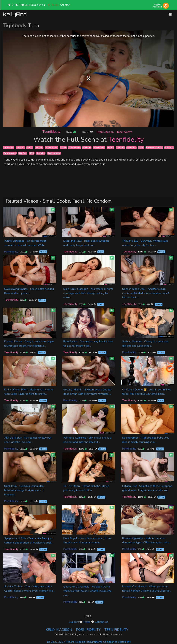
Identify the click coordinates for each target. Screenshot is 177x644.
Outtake (41, 153)
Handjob (169, 148)
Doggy (110, 148)
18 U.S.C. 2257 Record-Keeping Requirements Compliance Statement (88, 642)
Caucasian (8, 148)
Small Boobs (52, 148)
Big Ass (23, 153)
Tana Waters (124, 132)
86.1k (88, 132)
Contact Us (102, 622)
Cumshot (131, 148)
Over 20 (20, 148)
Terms (87, 622)
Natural (39, 148)
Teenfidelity (51, 132)
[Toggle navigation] (170, 15)
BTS (32, 153)
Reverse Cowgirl (154, 148)
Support (74, 622)
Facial (63, 148)
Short (30, 148)
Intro (141, 148)
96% (71, 132)
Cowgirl (120, 148)
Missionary (99, 148)
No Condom (74, 148)
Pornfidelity (11, 252)
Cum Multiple (54, 153)
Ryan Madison (105, 132)
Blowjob (87, 148)
